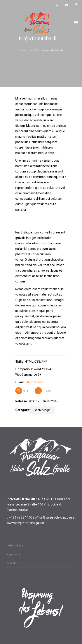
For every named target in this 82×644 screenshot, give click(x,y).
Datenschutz (15, 545)
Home (22, 50)
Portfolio (34, 50)
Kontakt (12, 563)
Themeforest (34, 382)
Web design (43, 410)
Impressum (14, 554)
